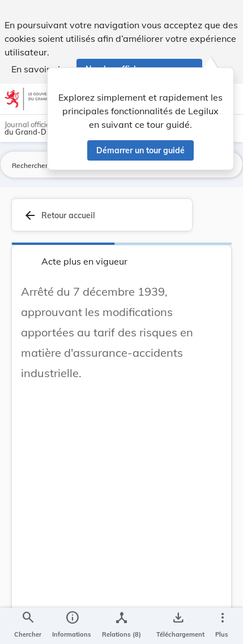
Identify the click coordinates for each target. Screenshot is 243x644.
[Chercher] (28, 626)
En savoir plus (40, 69)
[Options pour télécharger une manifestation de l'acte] (178, 626)
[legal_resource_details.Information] (72, 626)
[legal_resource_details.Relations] (121, 626)
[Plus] (222, 626)
